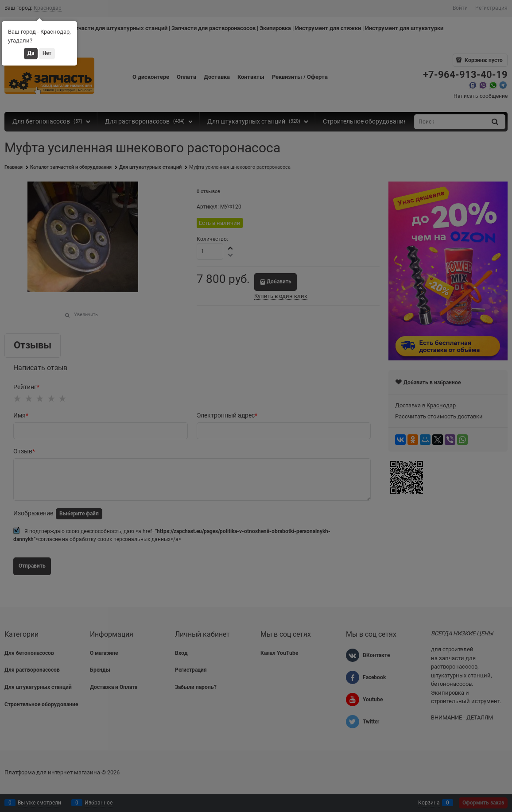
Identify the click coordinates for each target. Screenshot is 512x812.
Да (31, 53)
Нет (47, 53)
